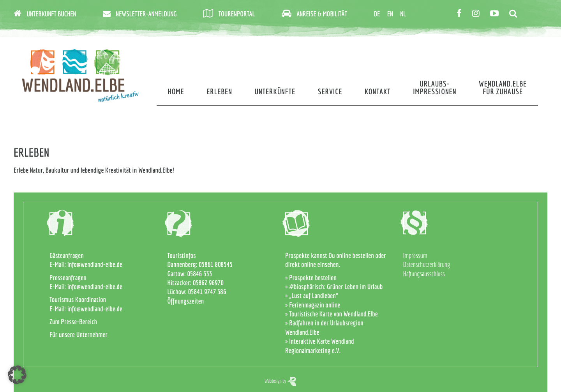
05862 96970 (208, 283)
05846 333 (199, 274)
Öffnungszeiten (186, 301)
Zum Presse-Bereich (73, 322)
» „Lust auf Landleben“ (312, 296)
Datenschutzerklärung (427, 264)
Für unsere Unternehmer (79, 335)
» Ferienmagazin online (313, 305)
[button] (17, 375)
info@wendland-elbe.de (95, 264)
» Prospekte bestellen (311, 278)
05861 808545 (216, 264)
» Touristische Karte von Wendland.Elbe (332, 314)
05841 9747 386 (207, 292)
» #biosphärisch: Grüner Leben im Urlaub (334, 287)
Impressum (415, 255)
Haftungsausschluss (424, 274)
